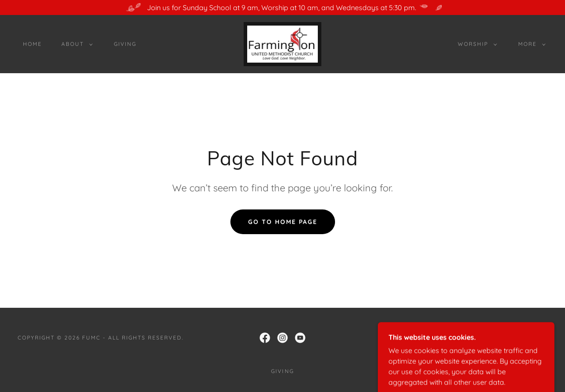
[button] (75, 44)
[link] (282, 43)
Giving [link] (125, 44)
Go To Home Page (283, 222)
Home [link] (32, 44)
